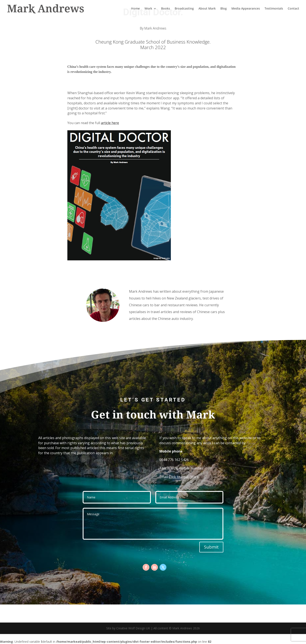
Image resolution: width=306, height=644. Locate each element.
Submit (211, 547)
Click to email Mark (184, 477)
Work (148, 9)
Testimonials (274, 9)
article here (110, 123)
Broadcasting (184, 9)
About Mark (207, 9)
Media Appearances (246, 9)
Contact (293, 9)
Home (135, 9)
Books (166, 9)
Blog (224, 9)
